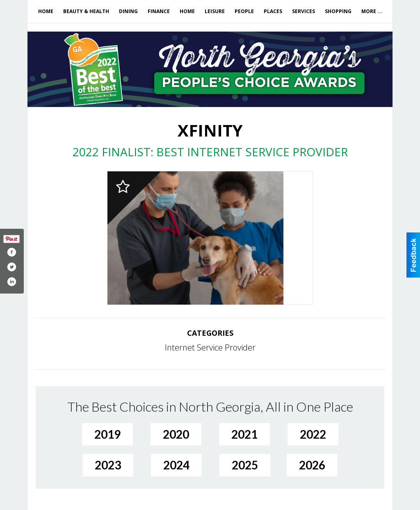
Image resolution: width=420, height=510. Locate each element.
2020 (176, 434)
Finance (159, 11)
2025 (245, 465)
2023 (108, 465)
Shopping (338, 11)
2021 (244, 434)
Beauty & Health (86, 11)
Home (46, 11)
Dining (128, 11)
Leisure (215, 11)
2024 (176, 465)
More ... (372, 11)
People (244, 11)
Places (273, 11)
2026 (312, 465)
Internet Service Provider (210, 347)
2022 (313, 434)
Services (304, 11)
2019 (107, 434)
